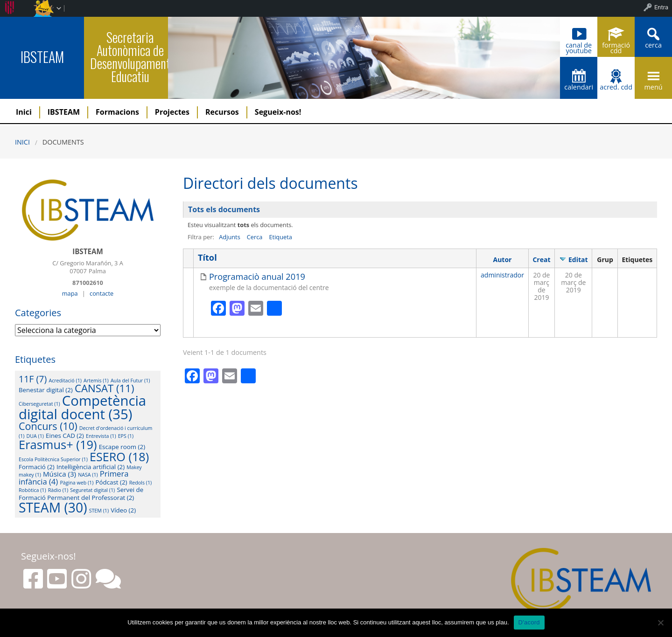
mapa (70, 293)
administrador (502, 275)
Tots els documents (224, 209)
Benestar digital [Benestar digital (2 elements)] (46, 390)
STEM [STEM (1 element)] (99, 511)
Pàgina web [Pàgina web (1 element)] (77, 483)
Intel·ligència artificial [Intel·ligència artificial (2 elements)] (91, 467)
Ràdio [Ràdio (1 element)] (58, 490)
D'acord (529, 622)
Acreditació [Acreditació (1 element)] (65, 381)
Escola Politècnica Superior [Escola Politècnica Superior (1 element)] (53, 459)
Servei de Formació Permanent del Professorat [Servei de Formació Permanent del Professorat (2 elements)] (81, 493)
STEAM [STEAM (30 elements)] (53, 507)
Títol (207, 258)
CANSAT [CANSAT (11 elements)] (105, 388)
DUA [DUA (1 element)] (35, 436)
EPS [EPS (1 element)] (126, 436)
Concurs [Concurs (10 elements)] (48, 426)
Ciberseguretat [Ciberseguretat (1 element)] (39, 404)
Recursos (222, 112)
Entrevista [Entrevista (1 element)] (101, 436)
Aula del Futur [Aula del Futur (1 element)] (130, 381)
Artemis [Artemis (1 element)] (96, 381)
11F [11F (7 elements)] (33, 379)
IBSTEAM (42, 57)
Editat (578, 260)
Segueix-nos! (278, 112)
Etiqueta (280, 237)
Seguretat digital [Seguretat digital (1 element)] (92, 490)
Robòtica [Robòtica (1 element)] (32, 490)
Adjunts (230, 237)
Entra (661, 7)
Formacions (117, 112)
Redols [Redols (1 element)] (140, 483)
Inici (24, 112)
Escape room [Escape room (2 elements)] (122, 447)
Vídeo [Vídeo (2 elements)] (123, 510)
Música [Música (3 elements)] (59, 474)
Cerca (255, 237)
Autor (503, 260)
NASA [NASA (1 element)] (88, 475)
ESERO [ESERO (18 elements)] (119, 457)
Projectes (172, 112)
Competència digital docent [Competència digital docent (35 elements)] (82, 407)
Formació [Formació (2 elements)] (37, 467)
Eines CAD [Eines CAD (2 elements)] (65, 436)
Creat (541, 260)
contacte (101, 293)
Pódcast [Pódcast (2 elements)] (112, 482)
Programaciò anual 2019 (257, 277)
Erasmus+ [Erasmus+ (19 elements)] (58, 444)
